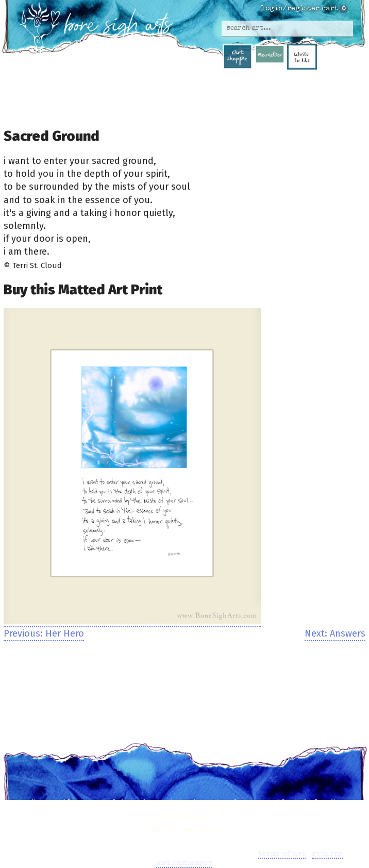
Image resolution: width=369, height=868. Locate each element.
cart (330, 9)
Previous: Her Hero (44, 633)
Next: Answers (335, 633)
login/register (290, 9)
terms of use (282, 854)
